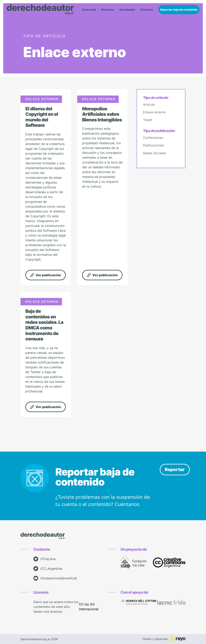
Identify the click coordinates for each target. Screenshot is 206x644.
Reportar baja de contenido (179, 10)
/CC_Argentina (48, 569)
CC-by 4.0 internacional (89, 607)
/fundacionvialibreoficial (55, 578)
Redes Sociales (154, 153)
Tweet (148, 120)
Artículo (149, 105)
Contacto (147, 10)
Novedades (127, 10)
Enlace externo (154, 112)
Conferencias (153, 138)
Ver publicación (46, 275)
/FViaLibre (45, 559)
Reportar (175, 469)
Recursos (108, 10)
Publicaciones (153, 145)
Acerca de (89, 10)
